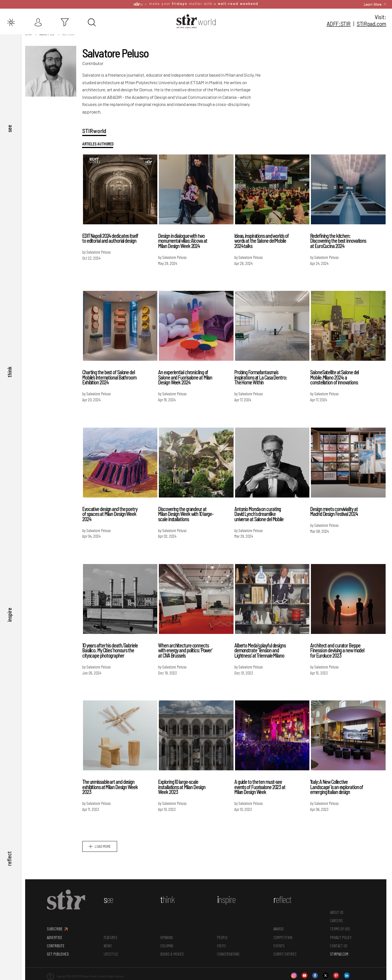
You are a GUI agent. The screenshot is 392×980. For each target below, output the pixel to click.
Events (280, 944)
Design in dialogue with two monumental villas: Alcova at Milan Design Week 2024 (184, 240)
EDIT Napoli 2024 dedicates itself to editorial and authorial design (112, 237)
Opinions (168, 936)
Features (112, 936)
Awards (279, 928)
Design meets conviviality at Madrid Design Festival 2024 (335, 510)
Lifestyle (113, 953)
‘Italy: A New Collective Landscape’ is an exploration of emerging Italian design (337, 786)
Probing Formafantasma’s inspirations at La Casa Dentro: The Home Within (262, 376)
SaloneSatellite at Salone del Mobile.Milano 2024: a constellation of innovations (335, 376)
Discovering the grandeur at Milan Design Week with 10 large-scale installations (187, 513)
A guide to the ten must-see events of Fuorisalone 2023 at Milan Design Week (261, 786)
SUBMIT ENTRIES (286, 953)
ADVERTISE (57, 936)
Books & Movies (173, 953)
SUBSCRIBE (57, 928)
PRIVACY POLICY (341, 936)
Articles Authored (100, 143)
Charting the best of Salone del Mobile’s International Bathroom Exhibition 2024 (111, 376)
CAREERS (337, 919)
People (223, 936)
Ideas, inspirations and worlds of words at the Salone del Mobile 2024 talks (263, 240)
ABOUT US (337, 911)
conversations (229, 953)
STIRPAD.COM (340, 953)
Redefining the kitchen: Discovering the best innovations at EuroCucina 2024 (339, 240)
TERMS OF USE (341, 928)
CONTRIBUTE (58, 944)
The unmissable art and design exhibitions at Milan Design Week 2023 (112, 786)
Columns (168, 944)
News (110, 944)
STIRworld (96, 129)
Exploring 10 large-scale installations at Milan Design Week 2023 (183, 786)
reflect (10, 861)
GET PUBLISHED (60, 953)
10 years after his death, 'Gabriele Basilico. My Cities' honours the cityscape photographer (112, 649)
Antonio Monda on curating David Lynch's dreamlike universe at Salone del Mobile (260, 513)
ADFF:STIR (339, 24)
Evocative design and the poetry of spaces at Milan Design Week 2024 (112, 513)
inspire (10, 624)
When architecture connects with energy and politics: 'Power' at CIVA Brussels (187, 649)
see (10, 149)
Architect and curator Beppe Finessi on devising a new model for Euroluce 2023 (338, 649)
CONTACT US (339, 944)
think (10, 386)
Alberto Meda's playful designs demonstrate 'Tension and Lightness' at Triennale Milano (261, 649)
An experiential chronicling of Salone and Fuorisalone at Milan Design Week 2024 (187, 376)
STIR (372, 24)
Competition (283, 936)
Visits (222, 944)
